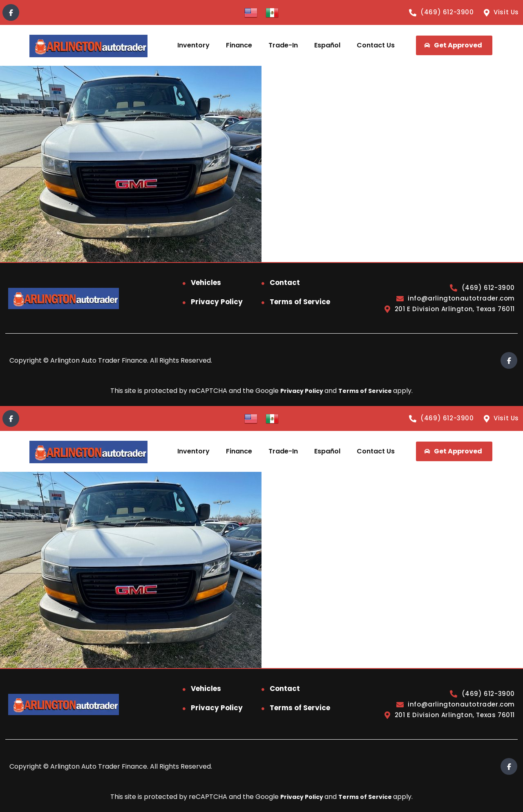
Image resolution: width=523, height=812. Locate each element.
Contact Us (376, 45)
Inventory (193, 45)
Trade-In (283, 45)
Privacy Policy (217, 302)
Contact (285, 283)
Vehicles (206, 283)
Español (327, 45)
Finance (239, 45)
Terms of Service (300, 302)
